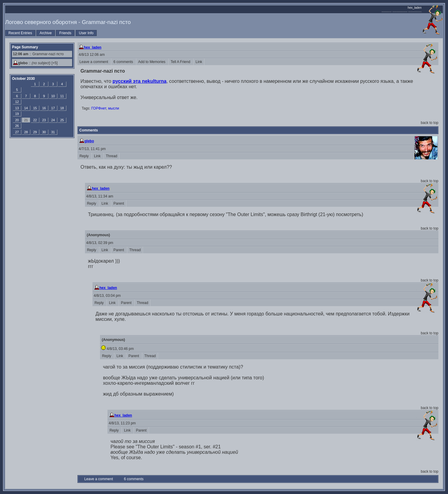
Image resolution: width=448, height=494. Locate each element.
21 (26, 120)
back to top (430, 123)
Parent (119, 203)
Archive (46, 33)
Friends (65, 33)
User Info (86, 33)
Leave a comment (94, 62)
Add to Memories (152, 62)
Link (199, 62)
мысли (114, 108)
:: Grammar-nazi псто (38, 54)
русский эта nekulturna (140, 81)
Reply (85, 156)
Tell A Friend (181, 62)
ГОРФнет (99, 108)
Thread (112, 156)
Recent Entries (20, 33)
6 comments (124, 62)
